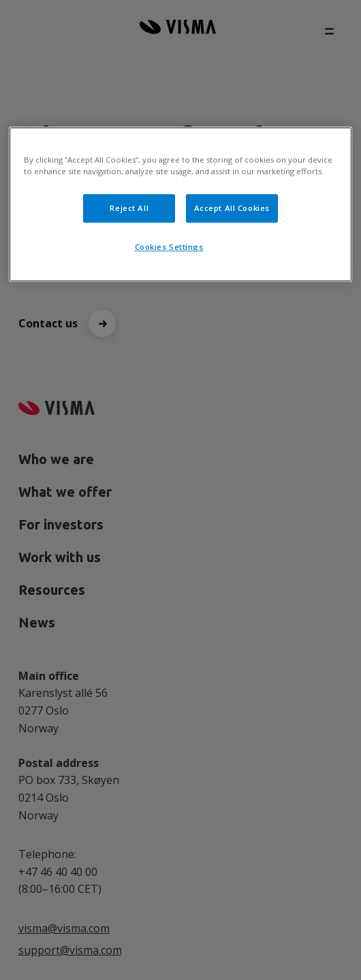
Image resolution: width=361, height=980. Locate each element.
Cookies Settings (169, 247)
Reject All (129, 208)
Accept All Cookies (232, 208)
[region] (180, 204)
